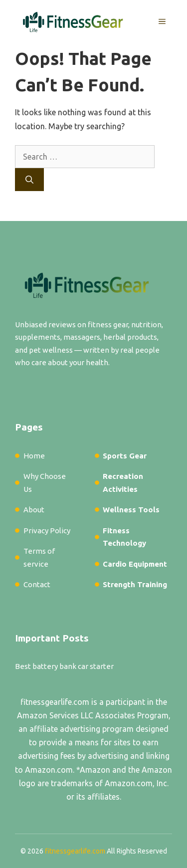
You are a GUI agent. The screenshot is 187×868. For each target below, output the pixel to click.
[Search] (29, 180)
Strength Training (135, 584)
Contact (37, 584)
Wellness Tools (131, 510)
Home (34, 456)
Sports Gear (125, 456)
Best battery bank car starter (64, 666)
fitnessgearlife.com (55, 702)
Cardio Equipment (135, 564)
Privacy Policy (47, 531)
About (34, 510)
